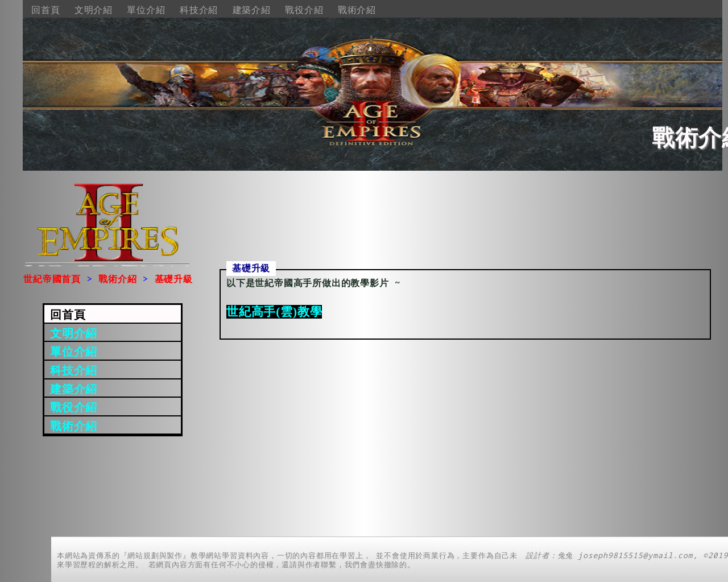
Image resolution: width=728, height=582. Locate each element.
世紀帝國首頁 (52, 279)
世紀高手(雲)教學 (274, 312)
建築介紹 (252, 10)
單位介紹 (146, 10)
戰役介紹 (304, 10)
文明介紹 (94, 10)
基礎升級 (174, 279)
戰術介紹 (357, 10)
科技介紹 (199, 10)
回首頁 (45, 10)
